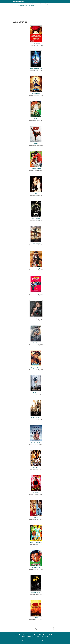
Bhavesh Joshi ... (36, 593)
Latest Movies (23, 635)
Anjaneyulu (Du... (36, 168)
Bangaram (36, 493)
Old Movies (52, 635)
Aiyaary (36, 118)
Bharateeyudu (36, 568)
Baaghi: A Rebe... (36, 368)
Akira (36, 143)
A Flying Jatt (36, 93)
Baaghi (36, 318)
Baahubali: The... (36, 418)
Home (25, 4)
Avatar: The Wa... (36, 243)
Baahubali (36, 393)
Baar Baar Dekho (36, 443)
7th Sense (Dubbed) (36, 68)
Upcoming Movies (33, 635)
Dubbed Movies (43, 635)
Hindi (40, 4)
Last (55, 629)
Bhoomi (36, 618)
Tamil (54, 4)
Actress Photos (45, 637)
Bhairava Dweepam (36, 543)
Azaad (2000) (36, 268)
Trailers (24, 637)
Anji (36, 193)
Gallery (29, 637)
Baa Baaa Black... (36, 293)
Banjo (36, 518)
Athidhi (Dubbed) (36, 218)
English (32, 4)
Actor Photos (36, 637)
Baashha (36, 468)
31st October (36, 43)
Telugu (47, 4)
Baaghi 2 (36, 343)
